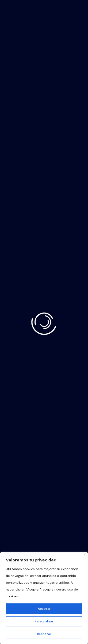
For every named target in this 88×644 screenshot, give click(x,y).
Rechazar (44, 634)
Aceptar (44, 609)
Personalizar (44, 621)
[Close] (85, 554)
